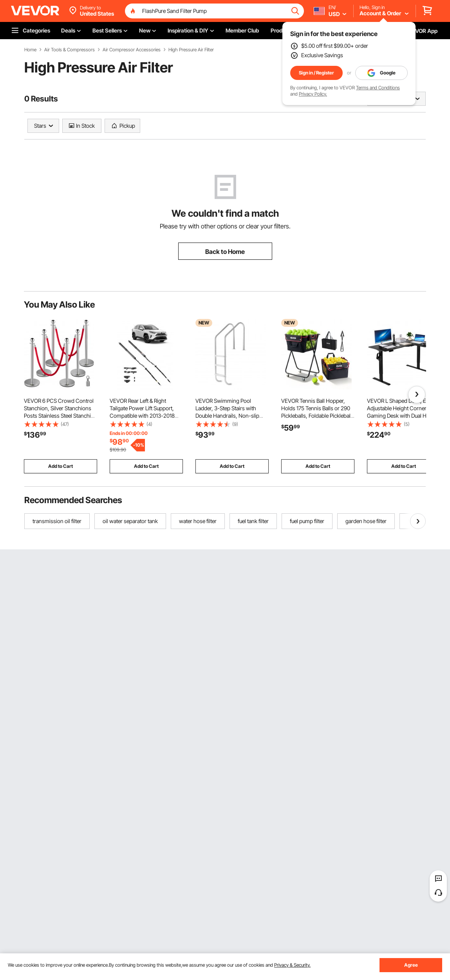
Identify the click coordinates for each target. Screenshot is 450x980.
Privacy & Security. (292, 965)
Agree (411, 965)
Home (30, 50)
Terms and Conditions (378, 88)
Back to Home (225, 252)
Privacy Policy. (313, 94)
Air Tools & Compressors (70, 50)
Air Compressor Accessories (132, 50)
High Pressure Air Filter (191, 50)
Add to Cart (61, 466)
